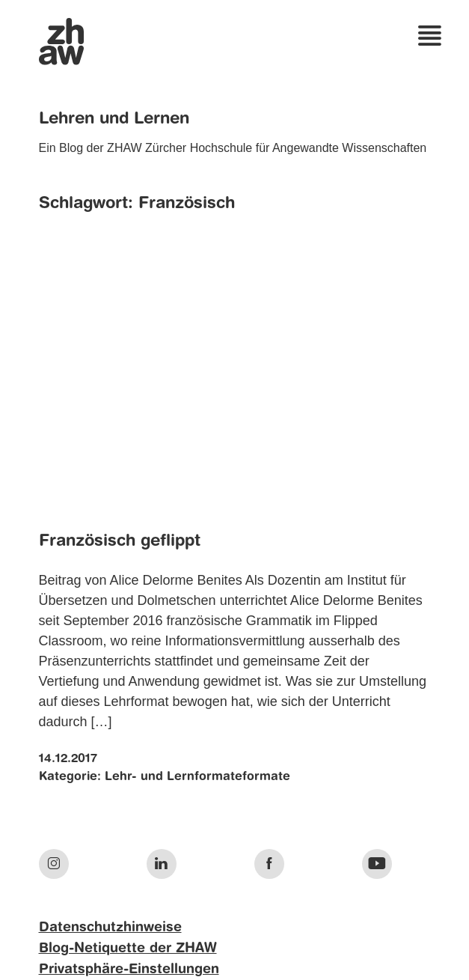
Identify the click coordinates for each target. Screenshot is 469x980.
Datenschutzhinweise (110, 928)
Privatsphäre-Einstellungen (129, 970)
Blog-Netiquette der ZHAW (128, 949)
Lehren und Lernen (114, 119)
